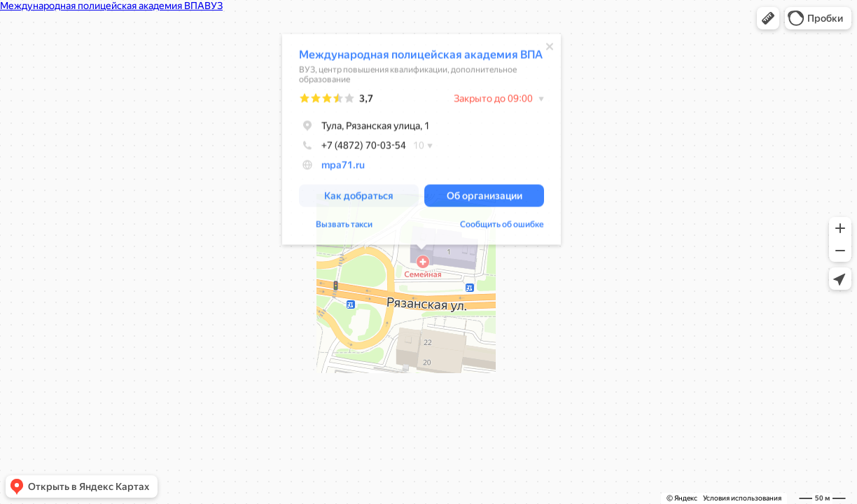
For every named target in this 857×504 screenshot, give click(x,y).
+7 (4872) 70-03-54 (353, 146)
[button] (768, 18)
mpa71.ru (343, 166)
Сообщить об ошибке (502, 225)
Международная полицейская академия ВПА (421, 56)
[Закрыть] (550, 48)
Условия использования (742, 498)
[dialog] (421, 140)
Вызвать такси (344, 225)
